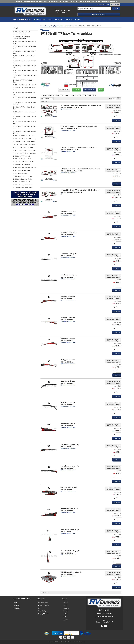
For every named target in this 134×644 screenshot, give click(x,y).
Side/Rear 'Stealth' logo (69, 487)
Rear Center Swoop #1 (68, 211)
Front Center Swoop (68, 381)
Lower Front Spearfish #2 (70, 445)
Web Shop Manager (81, 642)
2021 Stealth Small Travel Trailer (23, 188)
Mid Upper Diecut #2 (68, 339)
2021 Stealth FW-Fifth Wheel (21, 182)
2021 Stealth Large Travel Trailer (23, 185)
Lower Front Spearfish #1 (70, 424)
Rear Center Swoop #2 (68, 254)
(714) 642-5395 (105, 610)
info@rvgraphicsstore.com (105, 617)
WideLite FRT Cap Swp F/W (70, 530)
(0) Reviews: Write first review (68, 194)
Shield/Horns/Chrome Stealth (71, 572)
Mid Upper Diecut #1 (68, 296)
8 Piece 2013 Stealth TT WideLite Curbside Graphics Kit (80, 190)
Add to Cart (117, 184)
